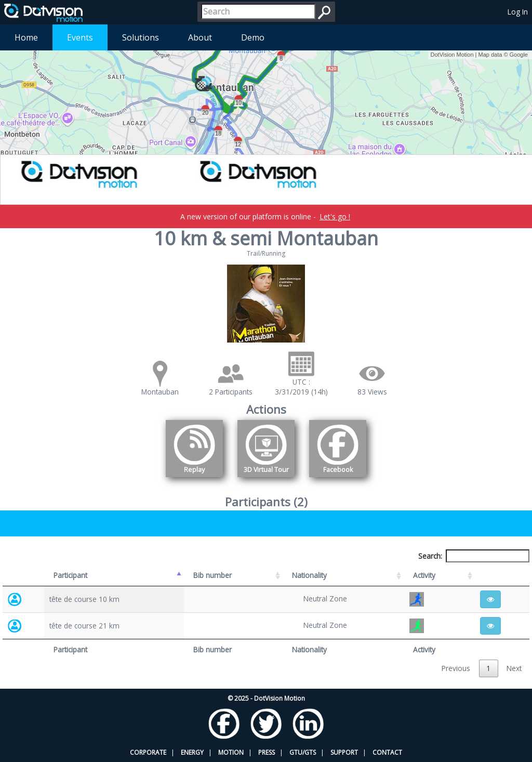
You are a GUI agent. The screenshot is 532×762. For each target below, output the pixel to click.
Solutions (141, 37)
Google (519, 55)
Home (26, 37)
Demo (253, 37)
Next (514, 668)
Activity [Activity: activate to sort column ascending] (424, 575)
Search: (474, 556)
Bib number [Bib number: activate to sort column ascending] (212, 575)
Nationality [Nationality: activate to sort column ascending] (309, 575)
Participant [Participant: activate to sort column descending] (70, 575)
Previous (456, 668)
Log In (518, 12)
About (200, 37)
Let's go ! (335, 216)
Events (80, 37)
